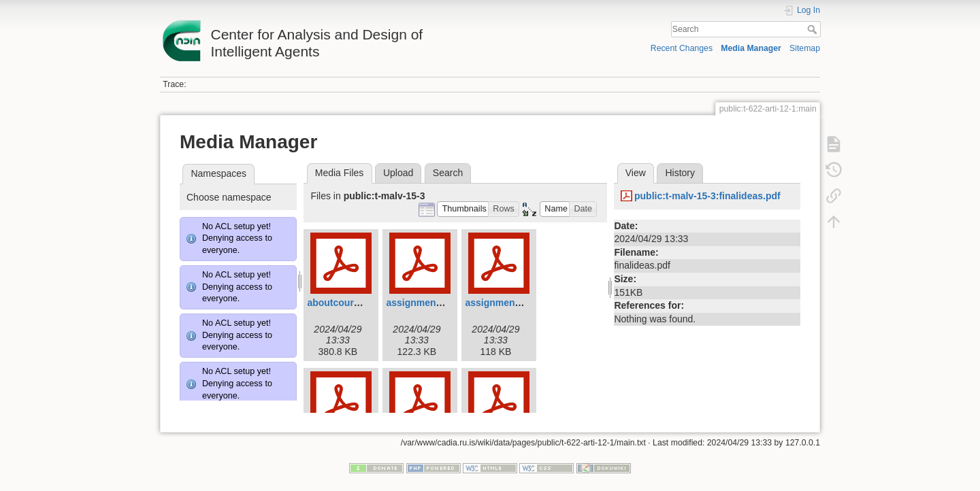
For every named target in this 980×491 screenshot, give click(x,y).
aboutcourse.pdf (344, 303)
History (680, 173)
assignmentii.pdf (503, 303)
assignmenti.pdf (422, 303)
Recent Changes (682, 48)
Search (814, 29)
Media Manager (751, 48)
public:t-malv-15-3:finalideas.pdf (707, 196)
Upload (398, 173)
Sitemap (805, 48)
